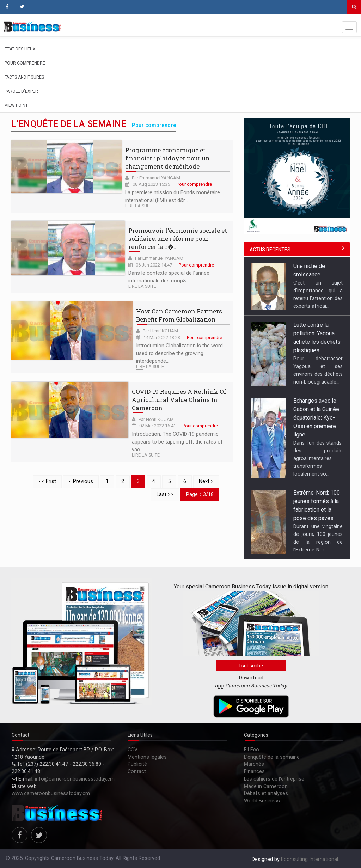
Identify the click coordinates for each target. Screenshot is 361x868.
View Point (16, 105)
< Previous (81, 481)
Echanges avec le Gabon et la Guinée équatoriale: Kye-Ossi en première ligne (316, 418)
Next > (206, 481)
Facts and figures (24, 77)
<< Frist (47, 481)
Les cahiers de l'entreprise (274, 779)
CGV (133, 750)
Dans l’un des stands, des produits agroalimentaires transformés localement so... (318, 458)
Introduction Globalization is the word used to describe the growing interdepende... (179, 353)
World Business (262, 801)
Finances (254, 772)
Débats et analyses (266, 793)
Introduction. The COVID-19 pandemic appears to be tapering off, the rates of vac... (177, 442)
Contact (137, 772)
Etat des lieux (20, 49)
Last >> (165, 494)
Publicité (137, 764)
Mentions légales (147, 757)
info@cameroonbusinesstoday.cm (75, 779)
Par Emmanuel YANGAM (156, 178)
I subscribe (251, 666)
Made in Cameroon (266, 786)
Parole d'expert (23, 91)
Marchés (254, 764)
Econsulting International (310, 859)
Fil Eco (252, 750)
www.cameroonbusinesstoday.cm (51, 793)
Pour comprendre (25, 63)
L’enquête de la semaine (272, 757)
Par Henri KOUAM (160, 331)
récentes (270, 250)
